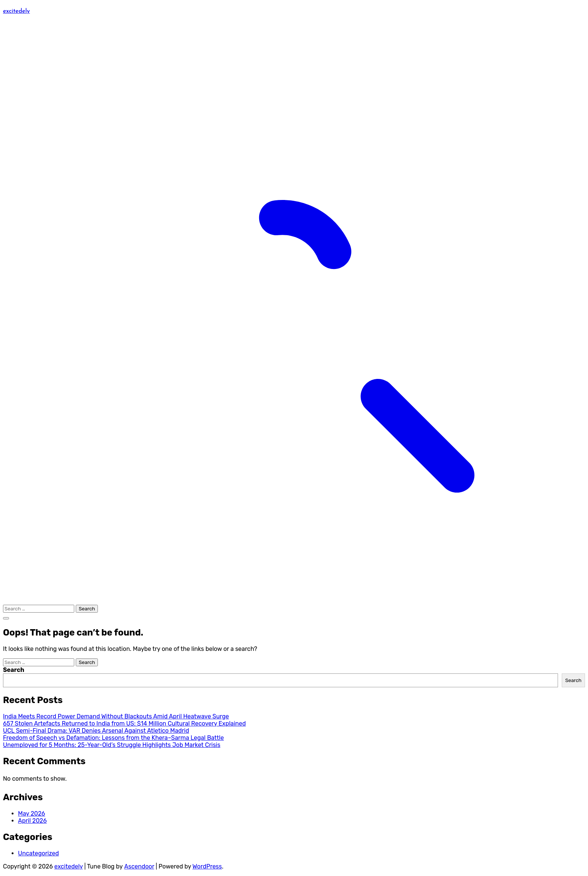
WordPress (207, 866)
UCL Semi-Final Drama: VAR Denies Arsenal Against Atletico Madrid (96, 731)
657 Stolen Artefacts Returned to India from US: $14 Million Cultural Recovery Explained (124, 723)
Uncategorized (38, 853)
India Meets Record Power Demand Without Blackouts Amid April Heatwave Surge (116, 716)
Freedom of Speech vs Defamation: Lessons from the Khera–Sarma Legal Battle (113, 738)
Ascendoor (139, 866)
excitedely (16, 11)
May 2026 (31, 814)
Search (14, 670)
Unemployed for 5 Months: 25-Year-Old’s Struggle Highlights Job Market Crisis (112, 745)
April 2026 (32, 821)
